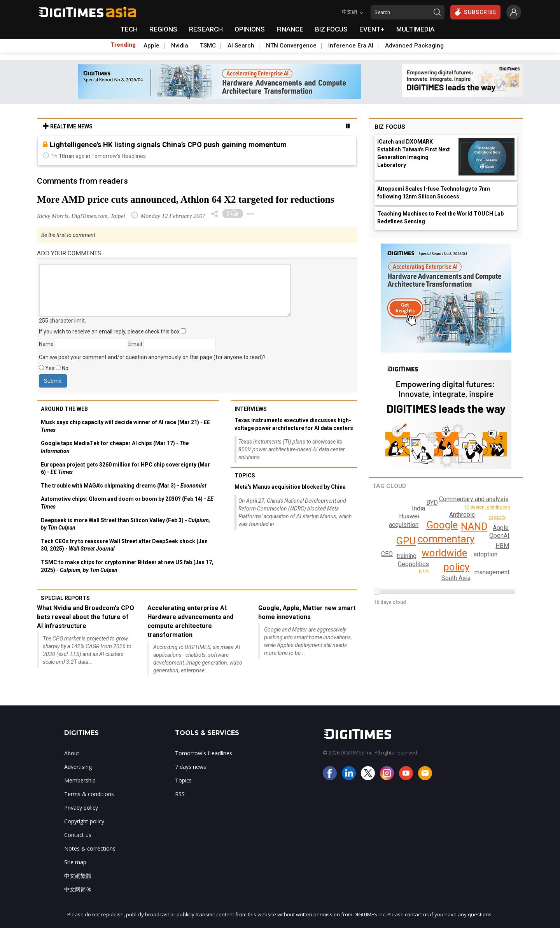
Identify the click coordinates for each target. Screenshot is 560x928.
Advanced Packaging (414, 46)
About (72, 753)
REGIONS (163, 29)
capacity (501, 528)
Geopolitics (413, 564)
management (491, 572)
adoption (485, 554)
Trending (123, 45)
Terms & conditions (89, 794)
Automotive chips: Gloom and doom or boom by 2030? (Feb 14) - (127, 503)
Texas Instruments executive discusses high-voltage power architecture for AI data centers (294, 424)
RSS (180, 794)
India (418, 508)
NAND (473, 526)
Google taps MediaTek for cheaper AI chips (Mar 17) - (115, 447)
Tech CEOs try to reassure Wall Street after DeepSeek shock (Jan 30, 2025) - (124, 545)
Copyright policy (84, 821)
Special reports (65, 598)
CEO (379, 543)
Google (442, 525)
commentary (446, 539)
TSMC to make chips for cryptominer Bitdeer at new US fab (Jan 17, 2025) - (127, 566)
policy (456, 567)
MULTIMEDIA (415, 29)
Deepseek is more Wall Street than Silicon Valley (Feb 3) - (125, 524)
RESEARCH (206, 29)
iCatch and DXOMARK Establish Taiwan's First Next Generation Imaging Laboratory (414, 153)
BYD (387, 554)
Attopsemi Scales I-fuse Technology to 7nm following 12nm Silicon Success (434, 193)
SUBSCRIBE (475, 12)
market (508, 564)
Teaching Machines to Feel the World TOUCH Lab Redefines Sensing (440, 218)
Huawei (409, 516)
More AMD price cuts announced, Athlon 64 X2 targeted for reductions (186, 199)
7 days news (191, 767)
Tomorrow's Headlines (204, 753)
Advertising (78, 767)
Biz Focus (390, 127)
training (406, 556)
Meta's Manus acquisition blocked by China (290, 487)
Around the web (64, 409)
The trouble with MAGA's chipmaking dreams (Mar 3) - (124, 486)
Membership (80, 780)
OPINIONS (250, 29)
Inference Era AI (351, 46)
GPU (406, 541)
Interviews (251, 409)
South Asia (456, 578)
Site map (75, 862)
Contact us (78, 835)
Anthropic (462, 515)
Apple (151, 46)
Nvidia (180, 46)
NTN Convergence (291, 46)
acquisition (403, 525)
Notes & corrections (90, 848)
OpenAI (500, 536)
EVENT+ (372, 29)
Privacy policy (81, 808)
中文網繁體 (78, 876)
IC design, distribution (488, 520)
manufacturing (504, 510)
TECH (129, 29)
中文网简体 (78, 889)
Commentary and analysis (473, 499)
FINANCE (290, 29)
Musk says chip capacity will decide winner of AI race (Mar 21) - (125, 426)
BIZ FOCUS (331, 29)
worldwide (444, 553)
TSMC (208, 46)
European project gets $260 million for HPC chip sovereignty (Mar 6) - (125, 468)
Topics (245, 475)
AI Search (241, 46)
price (425, 571)
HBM (502, 546)
